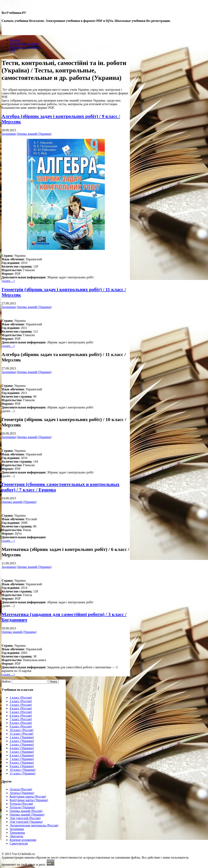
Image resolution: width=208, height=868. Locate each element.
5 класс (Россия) (21, 712)
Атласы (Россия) (21, 789)
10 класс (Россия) (22, 730)
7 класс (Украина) (22, 759)
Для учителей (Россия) (25, 818)
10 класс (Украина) (23, 770)
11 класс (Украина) (22, 773)
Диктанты (16, 836)
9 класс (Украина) (22, 766)
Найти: (6, 681)
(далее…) (8, 281)
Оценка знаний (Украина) (34, 134)
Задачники (9, 134)
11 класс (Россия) (21, 734)
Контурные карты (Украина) (29, 800)
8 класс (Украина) (22, 763)
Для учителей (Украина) (26, 822)
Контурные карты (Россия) (28, 796)
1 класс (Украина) (22, 737)
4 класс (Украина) (22, 748)
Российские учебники (24, 44)
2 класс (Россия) (21, 701)
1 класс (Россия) (21, 698)
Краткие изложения (23, 840)
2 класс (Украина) (22, 741)
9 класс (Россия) (21, 726)
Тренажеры (17, 833)
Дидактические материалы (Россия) (34, 825)
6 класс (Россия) (21, 716)
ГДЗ (12, 51)
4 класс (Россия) (21, 708)
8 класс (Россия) (21, 723)
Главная (15, 40)
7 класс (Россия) (21, 719)
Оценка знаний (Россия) (26, 811)
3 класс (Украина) (22, 744)
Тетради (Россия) (21, 804)
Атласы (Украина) (22, 793)
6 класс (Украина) (22, 755)
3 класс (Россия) (21, 705)
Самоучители (19, 843)
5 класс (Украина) (22, 752)
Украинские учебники (25, 47)
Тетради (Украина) (22, 807)
